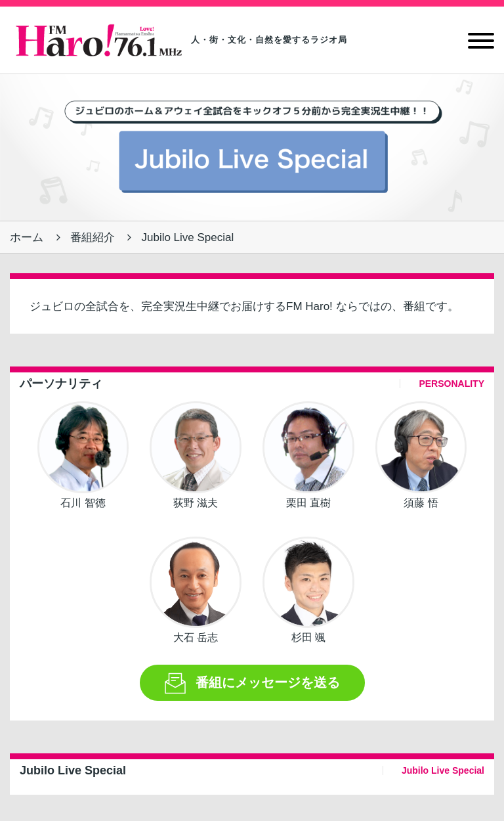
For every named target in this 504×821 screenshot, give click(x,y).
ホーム (27, 237)
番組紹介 (93, 237)
